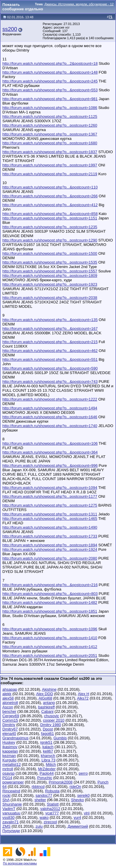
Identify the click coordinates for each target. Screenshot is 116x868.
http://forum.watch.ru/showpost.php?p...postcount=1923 (50, 284)
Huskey (9, 742)
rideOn (75, 787)
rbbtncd (38, 787)
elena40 (9, 734)
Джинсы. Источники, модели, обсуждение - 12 (79, 4)
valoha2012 (50, 809)
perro (83, 773)
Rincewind (11, 791)
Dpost (48, 729)
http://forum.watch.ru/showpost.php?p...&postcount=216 (50, 585)
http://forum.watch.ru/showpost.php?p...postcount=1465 (50, 519)
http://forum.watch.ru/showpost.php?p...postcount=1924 (50, 549)
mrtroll (8, 769)
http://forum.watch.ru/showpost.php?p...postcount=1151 (50, 218)
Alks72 (83, 698)
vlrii (87, 813)
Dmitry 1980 (51, 725)
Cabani (47, 711)
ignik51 (46, 742)
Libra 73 (48, 760)
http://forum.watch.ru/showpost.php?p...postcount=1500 (50, 253)
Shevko (77, 800)
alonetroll (10, 703)
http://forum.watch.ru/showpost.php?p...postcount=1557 (50, 271)
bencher (9, 711)
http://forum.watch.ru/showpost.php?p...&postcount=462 (50, 351)
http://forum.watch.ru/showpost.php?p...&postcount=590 (50, 368)
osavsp (8, 773)
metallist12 (12, 764)
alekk (7, 694)
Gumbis (60, 738)
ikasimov (10, 747)
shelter (40, 800)
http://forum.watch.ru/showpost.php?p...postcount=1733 (50, 536)
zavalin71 (11, 822)
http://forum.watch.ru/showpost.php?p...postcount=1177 (50, 496)
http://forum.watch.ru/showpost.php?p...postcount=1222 (50, 399)
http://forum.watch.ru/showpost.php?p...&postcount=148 (50, 72)
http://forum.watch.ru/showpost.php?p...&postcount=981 (50, 99)
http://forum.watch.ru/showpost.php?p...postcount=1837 (50, 152)
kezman (9, 756)
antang (49, 703)
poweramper (13, 782)
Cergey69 (11, 716)
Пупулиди (11, 831)
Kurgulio (9, 760)
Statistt (53, 804)
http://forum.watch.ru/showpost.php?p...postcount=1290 (50, 240)
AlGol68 (45, 698)
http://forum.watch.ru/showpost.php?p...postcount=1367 (50, 134)
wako (44, 817)
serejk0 (83, 795)
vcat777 (52, 813)
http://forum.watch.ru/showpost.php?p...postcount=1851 (50, 611)
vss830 (8, 817)
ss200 (10, 29)
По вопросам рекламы (20, 863)
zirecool (50, 822)
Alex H (83, 694)
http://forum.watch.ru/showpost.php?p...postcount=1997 (50, 165)
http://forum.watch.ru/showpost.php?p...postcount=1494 (50, 408)
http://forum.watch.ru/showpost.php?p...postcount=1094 (50, 488)
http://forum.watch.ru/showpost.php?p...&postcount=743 (50, 382)
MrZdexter (47, 769)
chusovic (52, 716)
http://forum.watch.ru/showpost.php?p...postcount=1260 (50, 125)
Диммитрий (78, 826)
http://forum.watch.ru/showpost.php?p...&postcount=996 (50, 466)
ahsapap (10, 689)
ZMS (6, 826)
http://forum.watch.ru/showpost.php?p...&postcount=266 (50, 196)
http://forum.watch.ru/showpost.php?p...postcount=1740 (50, 426)
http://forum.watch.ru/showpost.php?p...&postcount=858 (50, 214)
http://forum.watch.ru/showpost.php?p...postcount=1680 (50, 143)
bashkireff (46, 707)
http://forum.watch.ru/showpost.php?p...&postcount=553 (50, 90)
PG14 (7, 778)
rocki (6, 795)
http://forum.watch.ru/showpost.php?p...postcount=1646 (50, 417)
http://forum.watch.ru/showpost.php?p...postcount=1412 (50, 647)
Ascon (8, 707)
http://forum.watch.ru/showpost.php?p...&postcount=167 (50, 329)
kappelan (10, 751)
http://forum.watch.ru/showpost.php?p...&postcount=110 (50, 187)
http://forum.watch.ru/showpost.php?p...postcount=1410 (50, 638)
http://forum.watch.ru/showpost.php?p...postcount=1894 (50, 545)
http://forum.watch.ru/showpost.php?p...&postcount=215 (50, 342)
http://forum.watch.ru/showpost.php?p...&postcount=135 (50, 320)
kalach (48, 747)
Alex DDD (45, 694)
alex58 (8, 698)
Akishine (49, 689)
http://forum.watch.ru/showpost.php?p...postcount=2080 (50, 558)
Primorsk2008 (61, 782)
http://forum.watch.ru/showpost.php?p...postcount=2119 (50, 174)
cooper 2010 (54, 720)
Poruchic (45, 778)
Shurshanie (12, 804)
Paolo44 (47, 773)
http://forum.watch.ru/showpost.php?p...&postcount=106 (50, 443)
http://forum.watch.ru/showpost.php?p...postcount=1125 (50, 116)
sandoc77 (44, 795)
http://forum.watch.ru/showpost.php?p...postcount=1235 (50, 227)
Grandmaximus (15, 738)
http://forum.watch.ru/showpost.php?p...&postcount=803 (50, 594)
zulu (39, 826)
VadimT (9, 809)
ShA (6, 800)
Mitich (51, 764)
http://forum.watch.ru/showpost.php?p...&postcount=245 (50, 81)
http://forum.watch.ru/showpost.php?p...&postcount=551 (50, 359)
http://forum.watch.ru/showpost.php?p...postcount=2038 (50, 298)
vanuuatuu (11, 813)
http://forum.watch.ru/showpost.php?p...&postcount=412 (50, 205)
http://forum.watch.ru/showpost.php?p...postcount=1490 (50, 527)
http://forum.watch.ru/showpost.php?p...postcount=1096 (50, 629)
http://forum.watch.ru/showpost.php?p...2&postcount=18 (50, 63)
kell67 (48, 751)
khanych (48, 756)
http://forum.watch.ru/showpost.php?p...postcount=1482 (50, 602)
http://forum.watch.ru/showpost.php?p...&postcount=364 (50, 452)
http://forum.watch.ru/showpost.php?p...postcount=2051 (50, 655)
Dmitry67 (10, 729)
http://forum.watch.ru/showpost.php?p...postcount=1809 (50, 276)
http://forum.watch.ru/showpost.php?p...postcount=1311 (50, 514)
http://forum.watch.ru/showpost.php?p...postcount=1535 (50, 262)
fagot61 (47, 734)
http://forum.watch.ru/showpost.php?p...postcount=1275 (50, 505)
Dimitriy (9, 725)
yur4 (77, 817)
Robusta (52, 791)
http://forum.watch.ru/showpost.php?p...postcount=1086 (50, 108)
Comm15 (10, 720)
